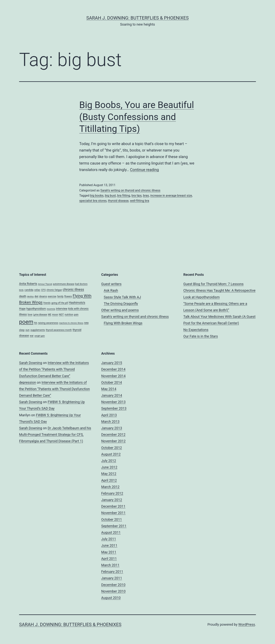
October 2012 (112, 448)
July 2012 (109, 461)
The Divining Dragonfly (121, 304)
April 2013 (109, 415)
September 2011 (114, 526)
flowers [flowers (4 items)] (68, 296)
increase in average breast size (171, 196)
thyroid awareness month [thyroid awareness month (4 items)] (59, 330)
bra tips (136, 196)
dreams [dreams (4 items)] (43, 296)
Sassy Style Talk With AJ (122, 297)
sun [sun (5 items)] (27, 330)
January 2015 (112, 363)
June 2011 (109, 545)
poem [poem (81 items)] (26, 322)
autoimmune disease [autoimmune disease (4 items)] (64, 284)
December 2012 (113, 435)
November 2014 (113, 376)
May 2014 (109, 389)
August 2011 (111, 532)
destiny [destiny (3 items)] (30, 297)
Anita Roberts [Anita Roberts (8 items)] (28, 284)
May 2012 (109, 474)
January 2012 (112, 500)
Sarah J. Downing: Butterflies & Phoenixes (137, 18)
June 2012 (109, 467)
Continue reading (144, 170)
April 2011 (109, 559)
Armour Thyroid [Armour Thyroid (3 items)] (45, 284)
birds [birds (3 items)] (21, 290)
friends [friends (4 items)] (47, 303)
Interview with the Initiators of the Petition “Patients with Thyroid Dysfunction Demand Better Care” (54, 369)
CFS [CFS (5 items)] (43, 290)
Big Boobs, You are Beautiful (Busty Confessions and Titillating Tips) (137, 117)
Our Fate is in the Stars (201, 336)
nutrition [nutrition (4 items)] (69, 315)
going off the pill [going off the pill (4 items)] (60, 303)
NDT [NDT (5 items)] (61, 314)
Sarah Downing (31, 363)
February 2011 (112, 572)
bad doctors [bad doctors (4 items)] (81, 284)
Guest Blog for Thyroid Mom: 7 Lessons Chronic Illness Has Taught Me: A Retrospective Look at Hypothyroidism (219, 290)
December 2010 (113, 585)
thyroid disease (118, 201)
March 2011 (110, 565)
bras (146, 196)
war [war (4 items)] (32, 336)
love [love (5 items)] (30, 314)
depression (27, 382)
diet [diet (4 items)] (36, 296)
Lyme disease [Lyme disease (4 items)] (40, 315)
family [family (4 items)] (60, 296)
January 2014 (112, 395)
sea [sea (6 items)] (86, 323)
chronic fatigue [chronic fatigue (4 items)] (54, 290)
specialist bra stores (93, 201)
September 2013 (114, 408)
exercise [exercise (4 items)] (52, 296)
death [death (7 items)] (23, 296)
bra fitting (124, 196)
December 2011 (113, 506)
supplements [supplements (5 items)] (38, 330)
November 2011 (113, 513)
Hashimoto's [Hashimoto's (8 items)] (77, 303)
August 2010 (111, 598)
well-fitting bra (140, 201)
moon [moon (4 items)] (55, 315)
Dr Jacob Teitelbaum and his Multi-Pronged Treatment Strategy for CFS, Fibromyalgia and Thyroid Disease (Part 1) (55, 435)
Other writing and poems (120, 310)
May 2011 (109, 552)
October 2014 (112, 382)
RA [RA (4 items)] (36, 323)
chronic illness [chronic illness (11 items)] (73, 290)
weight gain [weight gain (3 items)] (40, 336)
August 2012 (111, 454)
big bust (110, 196)
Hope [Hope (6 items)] (22, 309)
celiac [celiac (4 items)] (37, 290)
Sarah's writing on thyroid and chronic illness (130, 190)
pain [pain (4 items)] (76, 315)
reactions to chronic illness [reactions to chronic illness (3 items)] (71, 323)
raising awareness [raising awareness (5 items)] (48, 323)
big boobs (97, 196)
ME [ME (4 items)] (50, 315)
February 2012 (112, 493)
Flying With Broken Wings (123, 323)
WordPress (247, 624)
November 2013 (113, 402)
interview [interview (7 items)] (62, 309)
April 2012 (109, 480)
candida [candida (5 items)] (29, 290)
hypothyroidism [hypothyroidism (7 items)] (36, 309)
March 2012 (110, 487)
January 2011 (112, 578)
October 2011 (112, 519)
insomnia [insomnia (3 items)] (51, 309)
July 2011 (109, 539)
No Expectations (196, 330)
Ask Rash (111, 290)
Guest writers (111, 284)
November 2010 (113, 591)
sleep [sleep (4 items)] (22, 330)
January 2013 (112, 428)
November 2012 (113, 441)
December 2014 (113, 369)
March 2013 (110, 422)
